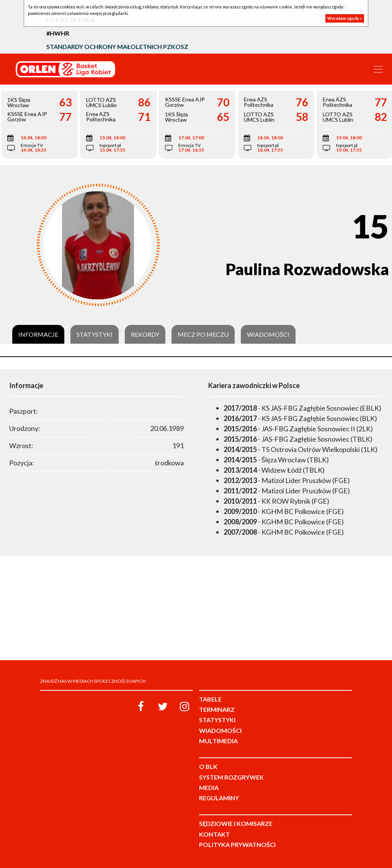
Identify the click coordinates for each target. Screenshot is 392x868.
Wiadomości (268, 334)
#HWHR (58, 33)
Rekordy (145, 334)
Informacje (38, 334)
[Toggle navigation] (378, 69)
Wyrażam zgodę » (345, 18)
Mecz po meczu (203, 334)
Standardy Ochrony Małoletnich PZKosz (117, 46)
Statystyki (95, 334)
